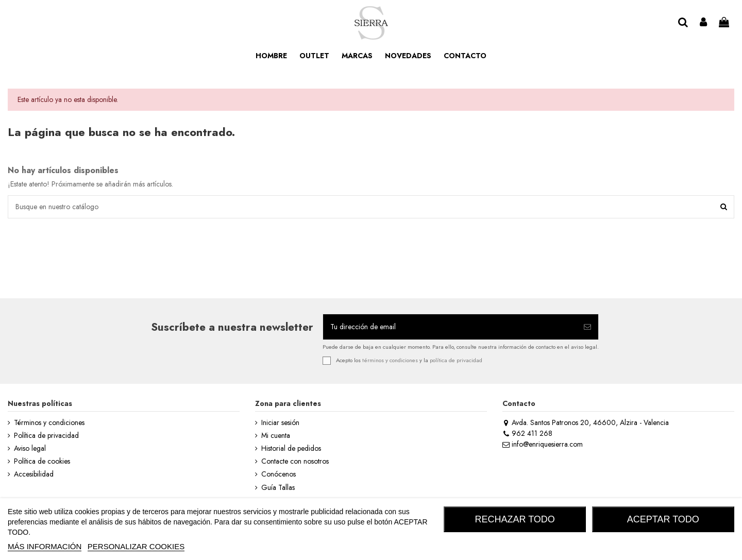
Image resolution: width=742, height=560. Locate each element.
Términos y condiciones (49, 423)
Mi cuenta (276, 436)
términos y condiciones (390, 360)
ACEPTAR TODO (663, 519)
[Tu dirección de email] (450, 327)
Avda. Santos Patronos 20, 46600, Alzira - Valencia (586, 422)
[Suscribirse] (587, 327)
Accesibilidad (34, 474)
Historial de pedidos (291, 448)
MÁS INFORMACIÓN (45, 546)
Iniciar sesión (280, 423)
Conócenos (279, 474)
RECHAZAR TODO (515, 519)
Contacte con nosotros (295, 461)
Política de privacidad (46, 436)
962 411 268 (527, 433)
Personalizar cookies (136, 546)
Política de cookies (42, 461)
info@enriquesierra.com (543, 444)
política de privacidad (456, 360)
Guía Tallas (278, 488)
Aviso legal (30, 448)
